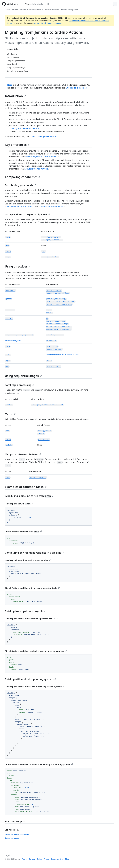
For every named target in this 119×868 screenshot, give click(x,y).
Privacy (32, 859)
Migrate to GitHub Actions (31, 10)
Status (39, 859)
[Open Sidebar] (3, 10)
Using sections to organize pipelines (28, 214)
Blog (67, 859)
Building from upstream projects (25, 611)
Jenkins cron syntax (13, 341)
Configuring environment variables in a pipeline (35, 553)
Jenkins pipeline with (19, 504)
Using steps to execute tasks (23, 454)
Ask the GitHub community (17, 834)
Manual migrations (51, 10)
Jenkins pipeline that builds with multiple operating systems (35, 687)
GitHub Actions (12, 10)
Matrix (10, 414)
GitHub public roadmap (76, 88)
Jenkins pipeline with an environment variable (28, 560)
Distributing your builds (20, 185)
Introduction (15, 96)
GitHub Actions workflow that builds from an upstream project (36, 651)
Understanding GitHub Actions (44, 137)
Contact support (13, 838)
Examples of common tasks (26, 487)
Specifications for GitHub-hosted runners (63, 355)
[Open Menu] (115, 4)
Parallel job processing (20, 385)
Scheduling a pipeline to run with (30, 496)
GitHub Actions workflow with (23, 532)
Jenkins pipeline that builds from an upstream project (32, 619)
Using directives (18, 266)
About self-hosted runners (36, 169)
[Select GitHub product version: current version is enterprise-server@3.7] (38, 4)
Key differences (17, 145)
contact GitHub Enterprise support (48, 23)
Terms (25, 859)
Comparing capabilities (23, 177)
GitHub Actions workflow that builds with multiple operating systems (39, 765)
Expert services (57, 859)
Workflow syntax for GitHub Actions (41, 157)
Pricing (47, 859)
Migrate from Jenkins (70, 10)
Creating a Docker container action (25, 128)
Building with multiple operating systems (31, 679)
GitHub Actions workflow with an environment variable (32, 588)
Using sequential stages (23, 376)
